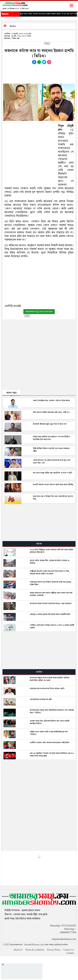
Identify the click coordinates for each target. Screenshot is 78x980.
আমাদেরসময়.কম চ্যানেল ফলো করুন (39, 312)
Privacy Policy (54, 950)
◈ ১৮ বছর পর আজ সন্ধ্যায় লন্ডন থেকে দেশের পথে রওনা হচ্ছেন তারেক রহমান (38, 14)
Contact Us (69, 950)
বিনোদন (13, 26)
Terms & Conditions (35, 950)
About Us (18, 950)
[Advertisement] (39, 73)
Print (47, 43)
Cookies (70, 953)
